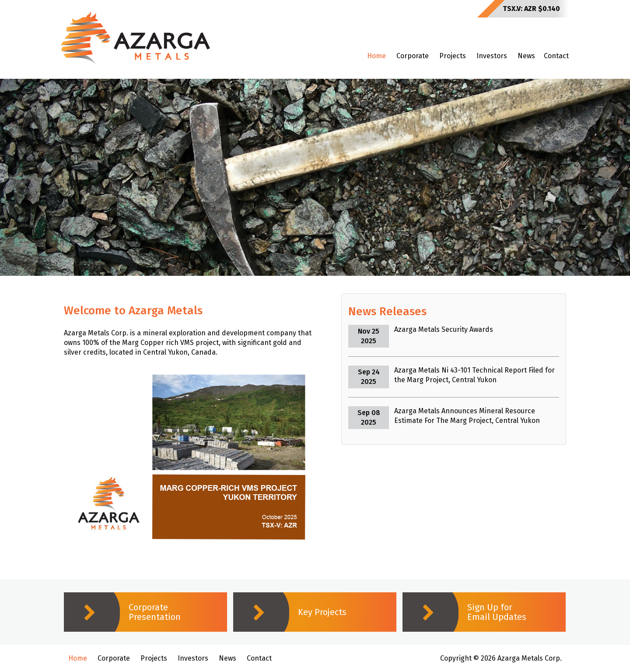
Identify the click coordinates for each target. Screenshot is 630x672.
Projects (453, 56)
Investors (492, 56)
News (526, 56)
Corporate (413, 56)
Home (376, 56)
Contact (556, 56)
